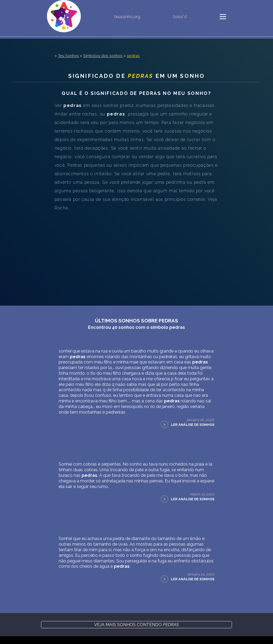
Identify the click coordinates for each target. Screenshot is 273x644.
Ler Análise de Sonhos (193, 425)
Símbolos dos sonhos (103, 56)
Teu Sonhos (68, 56)
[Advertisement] (136, 252)
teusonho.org (127, 17)
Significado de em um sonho (136, 76)
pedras (133, 56)
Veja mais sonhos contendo (136, 625)
